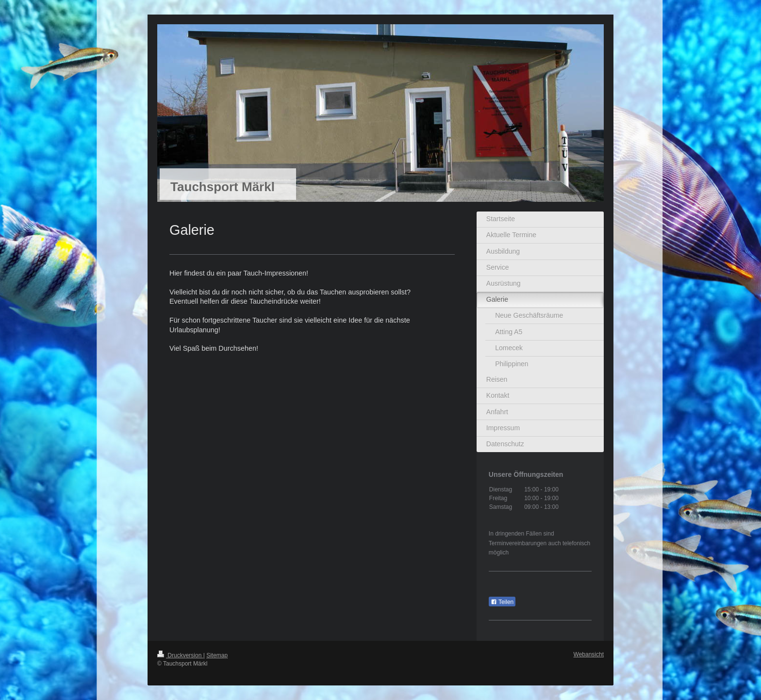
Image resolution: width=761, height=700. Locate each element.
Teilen (502, 602)
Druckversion (180, 655)
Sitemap (217, 655)
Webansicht (589, 654)
